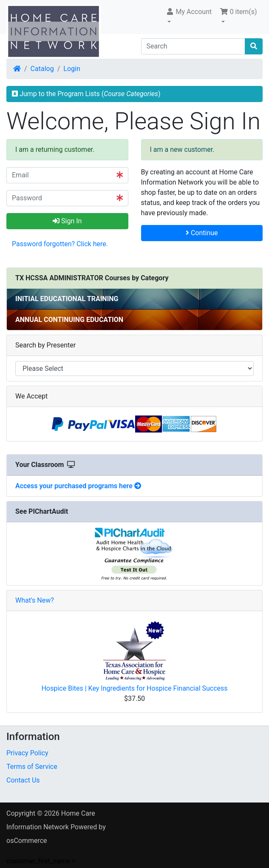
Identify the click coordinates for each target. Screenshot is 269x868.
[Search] (193, 46)
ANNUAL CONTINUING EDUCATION (69, 320)
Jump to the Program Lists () (86, 94)
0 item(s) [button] (238, 12)
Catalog (42, 69)
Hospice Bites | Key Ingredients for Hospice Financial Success (134, 688)
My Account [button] (189, 12)
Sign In (67, 221)
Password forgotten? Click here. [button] (60, 244)
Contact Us (23, 780)
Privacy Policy (27, 753)
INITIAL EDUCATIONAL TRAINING (67, 299)
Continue (202, 233)
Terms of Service (32, 767)
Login (72, 69)
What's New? (35, 600)
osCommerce (27, 841)
